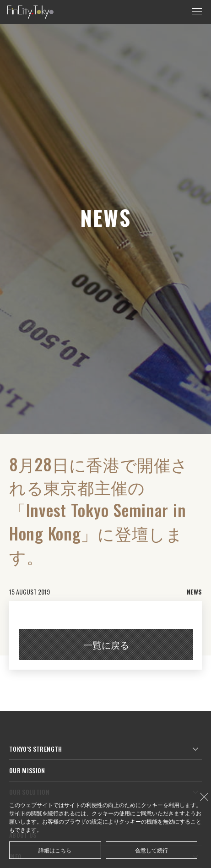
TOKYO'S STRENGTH (36, 749)
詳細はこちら (55, 850)
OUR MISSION (27, 770)
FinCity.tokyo (30, 12)
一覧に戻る (106, 644)
